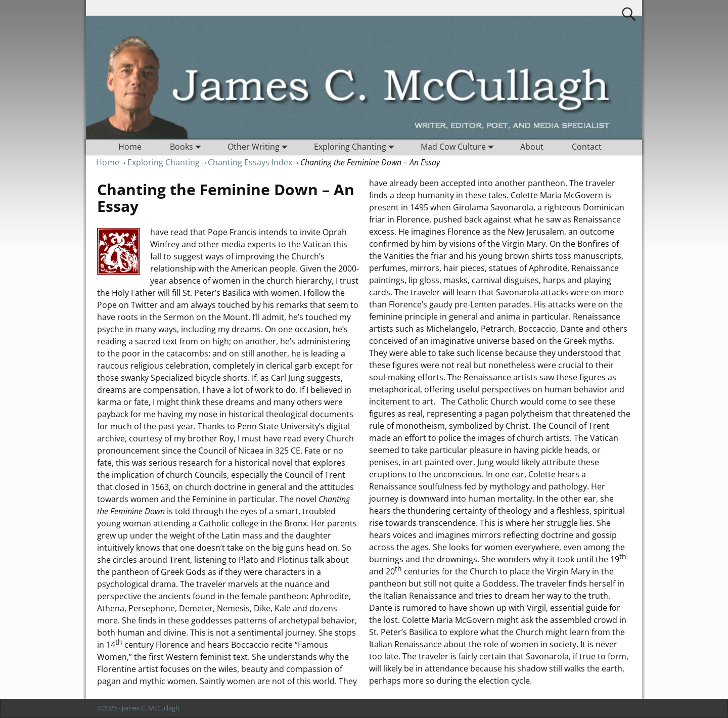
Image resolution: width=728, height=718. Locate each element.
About (532, 147)
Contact (587, 147)
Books (188, 147)
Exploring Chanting (356, 147)
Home (130, 147)
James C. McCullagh (151, 708)
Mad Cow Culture (459, 147)
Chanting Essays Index (250, 162)
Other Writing (260, 147)
